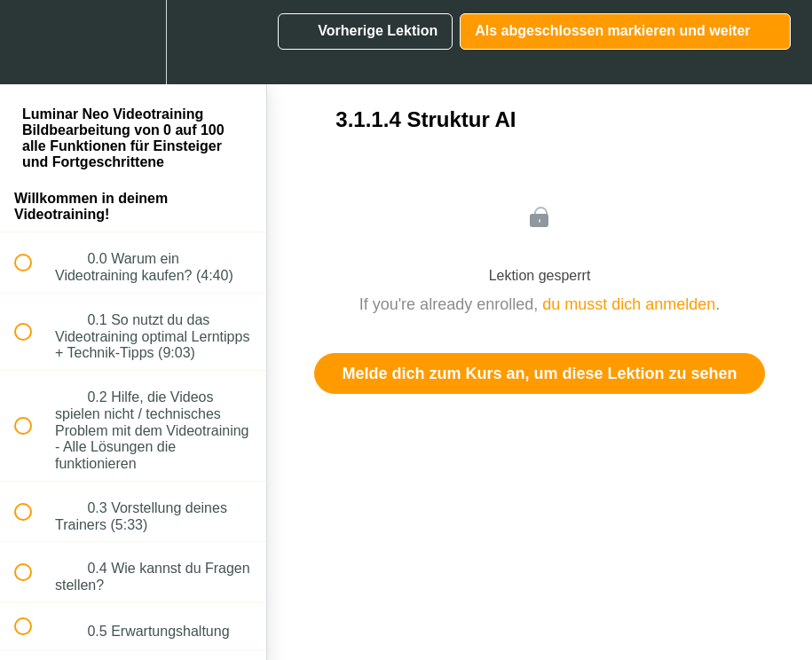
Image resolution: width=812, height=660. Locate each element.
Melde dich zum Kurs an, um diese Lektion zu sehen (539, 373)
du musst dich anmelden (629, 304)
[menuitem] (133, 42)
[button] (33, 42)
